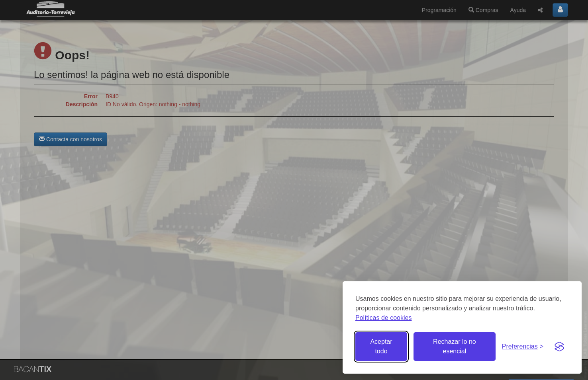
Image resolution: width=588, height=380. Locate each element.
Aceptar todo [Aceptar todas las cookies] (381, 346)
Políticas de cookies (383, 318)
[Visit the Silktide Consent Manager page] (559, 347)
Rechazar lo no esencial (455, 346)
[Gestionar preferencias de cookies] (523, 347)
